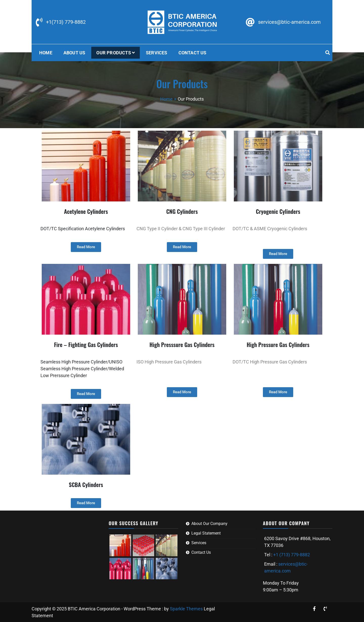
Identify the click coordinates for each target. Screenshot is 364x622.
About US (74, 53)
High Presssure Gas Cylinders (182, 344)
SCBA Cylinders (86, 485)
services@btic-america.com (289, 22)
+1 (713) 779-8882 (292, 555)
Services (157, 53)
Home (46, 53)
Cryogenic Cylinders (278, 211)
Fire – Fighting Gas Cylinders (86, 344)
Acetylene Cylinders (86, 211)
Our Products (113, 53)
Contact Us (192, 53)
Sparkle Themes (186, 609)
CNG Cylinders (182, 211)
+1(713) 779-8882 (66, 22)
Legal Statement (206, 533)
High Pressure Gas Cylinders (278, 344)
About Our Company (209, 524)
